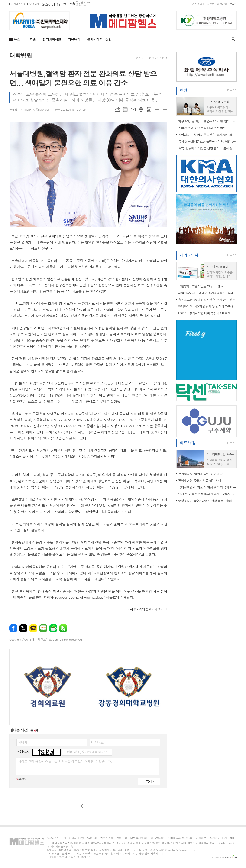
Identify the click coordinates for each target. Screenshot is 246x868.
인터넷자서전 (52, 39)
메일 (133, 109)
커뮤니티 (74, 39)
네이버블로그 (43, 628)
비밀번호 (97, 742)
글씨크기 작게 (165, 109)
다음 (95, 806)
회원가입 (222, 4)
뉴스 (17, 39)
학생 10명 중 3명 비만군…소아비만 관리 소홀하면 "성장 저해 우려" (207, 121)
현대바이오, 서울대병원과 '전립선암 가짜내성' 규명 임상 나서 (207, 306)
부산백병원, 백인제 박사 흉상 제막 (200, 474)
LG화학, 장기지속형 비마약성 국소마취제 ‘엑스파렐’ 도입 (207, 313)
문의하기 (215, 838)
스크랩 (149, 109)
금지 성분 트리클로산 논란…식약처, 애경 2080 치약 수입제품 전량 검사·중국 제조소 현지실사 (207, 141)
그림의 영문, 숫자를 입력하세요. (86, 752)
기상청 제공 (81, 5)
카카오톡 (33, 628)
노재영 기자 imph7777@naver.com (30, 109)
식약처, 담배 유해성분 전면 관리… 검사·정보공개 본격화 (207, 148)
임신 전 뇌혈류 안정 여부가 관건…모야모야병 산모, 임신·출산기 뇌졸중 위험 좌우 (207, 494)
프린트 (141, 109)
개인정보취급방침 (111, 838)
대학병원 (162, 58)
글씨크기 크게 (157, 109)
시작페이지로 (18, 4)
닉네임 (23, 742)
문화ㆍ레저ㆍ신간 (99, 39)
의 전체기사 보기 (145, 609)
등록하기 (149, 781)
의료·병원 (188, 443)
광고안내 (229, 838)
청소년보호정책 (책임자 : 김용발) (144, 838)
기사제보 (197, 4)
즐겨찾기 (34, 4)
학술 (32, 39)
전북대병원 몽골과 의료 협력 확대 (200, 481)
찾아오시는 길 (89, 838)
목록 (125, 109)
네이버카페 (53, 628)
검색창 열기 (232, 39)
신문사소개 (53, 838)
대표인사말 (70, 838)
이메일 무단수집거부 (180, 838)
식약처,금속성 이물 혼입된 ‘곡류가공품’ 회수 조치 (207, 135)
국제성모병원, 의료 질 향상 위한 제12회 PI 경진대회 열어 (207, 487)
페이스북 (13, 628)
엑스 (23, 628)
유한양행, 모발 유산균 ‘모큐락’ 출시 (201, 286)
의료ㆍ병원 (148, 58)
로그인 (233, 4)
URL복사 (117, 109)
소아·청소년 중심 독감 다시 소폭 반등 (202, 128)
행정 (183, 90)
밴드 (63, 628)
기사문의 (209, 4)
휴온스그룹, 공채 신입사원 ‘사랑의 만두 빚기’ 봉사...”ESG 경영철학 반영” (207, 300)
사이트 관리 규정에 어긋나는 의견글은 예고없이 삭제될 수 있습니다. (65, 761)
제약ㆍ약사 (189, 255)
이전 (82, 806)
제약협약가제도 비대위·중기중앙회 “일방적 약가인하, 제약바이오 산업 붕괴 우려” (207, 293)
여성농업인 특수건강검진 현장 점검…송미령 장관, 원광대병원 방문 (207, 501)
